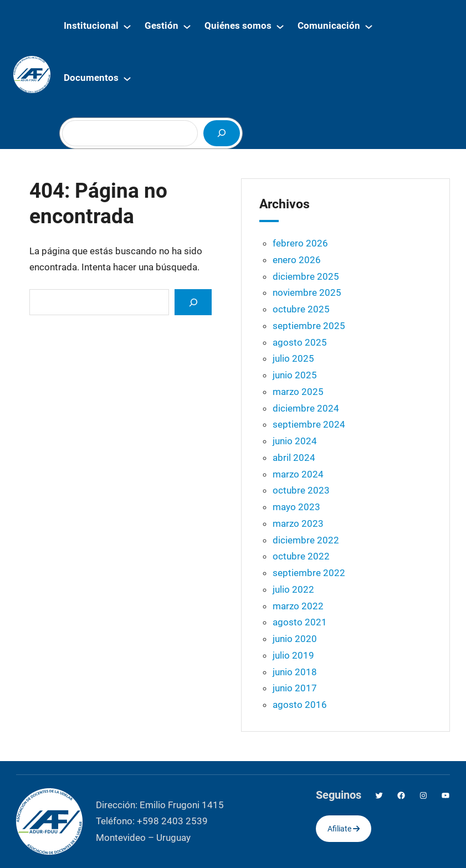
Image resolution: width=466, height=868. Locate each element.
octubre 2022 (301, 556)
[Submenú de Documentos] (127, 78)
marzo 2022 (298, 606)
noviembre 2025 (307, 292)
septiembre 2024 (309, 424)
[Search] (193, 302)
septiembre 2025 (309, 326)
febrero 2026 (300, 243)
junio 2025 (295, 375)
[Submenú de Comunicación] (369, 26)
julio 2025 (293, 358)
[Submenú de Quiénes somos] (280, 26)
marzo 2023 (298, 523)
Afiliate (344, 829)
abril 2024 (294, 458)
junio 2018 (295, 672)
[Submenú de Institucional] (127, 26)
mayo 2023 (296, 507)
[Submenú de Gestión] (187, 26)
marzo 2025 (298, 392)
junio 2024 (295, 441)
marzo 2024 (298, 474)
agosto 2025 (300, 342)
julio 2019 (293, 655)
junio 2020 (295, 639)
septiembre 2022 (309, 573)
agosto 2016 (300, 705)
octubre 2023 (301, 490)
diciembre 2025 (306, 276)
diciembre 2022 (306, 540)
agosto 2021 (300, 622)
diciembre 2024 (306, 408)
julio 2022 (293, 589)
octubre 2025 (301, 309)
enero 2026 (297, 260)
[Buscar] (222, 133)
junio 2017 (295, 688)
